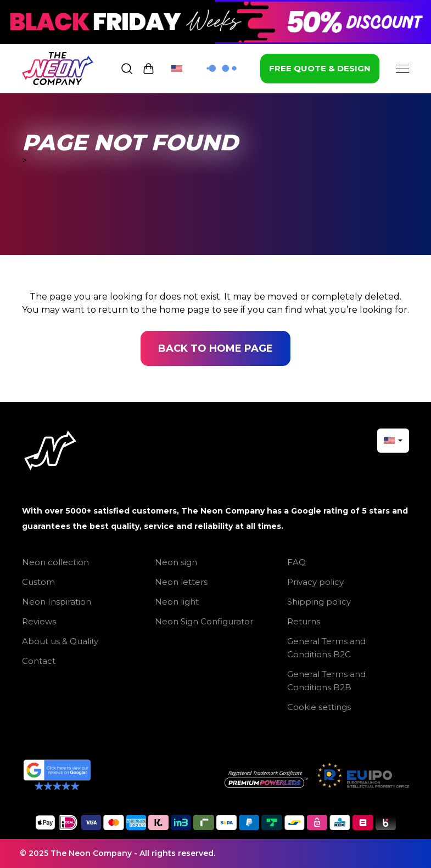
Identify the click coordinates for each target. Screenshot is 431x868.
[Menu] (402, 69)
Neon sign (176, 562)
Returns (304, 621)
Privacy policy (315, 582)
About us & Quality (60, 641)
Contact (39, 661)
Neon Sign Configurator (204, 621)
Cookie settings (319, 707)
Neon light (177, 602)
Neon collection (55, 562)
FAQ (296, 562)
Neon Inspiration (57, 602)
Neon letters (181, 582)
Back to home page (215, 348)
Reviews (39, 621)
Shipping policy (319, 602)
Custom (38, 582)
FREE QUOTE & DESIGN (320, 68)
